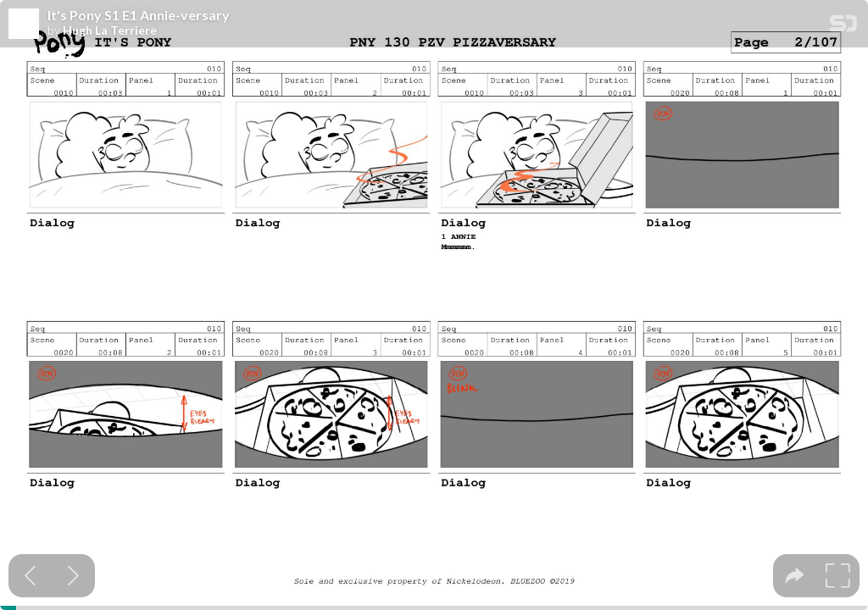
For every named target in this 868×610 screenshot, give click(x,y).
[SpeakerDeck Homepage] (843, 27)
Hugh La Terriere (110, 30)
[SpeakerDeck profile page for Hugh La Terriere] (24, 25)
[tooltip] (795, 576)
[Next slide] (73, 576)
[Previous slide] (30, 576)
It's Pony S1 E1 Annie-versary (139, 15)
